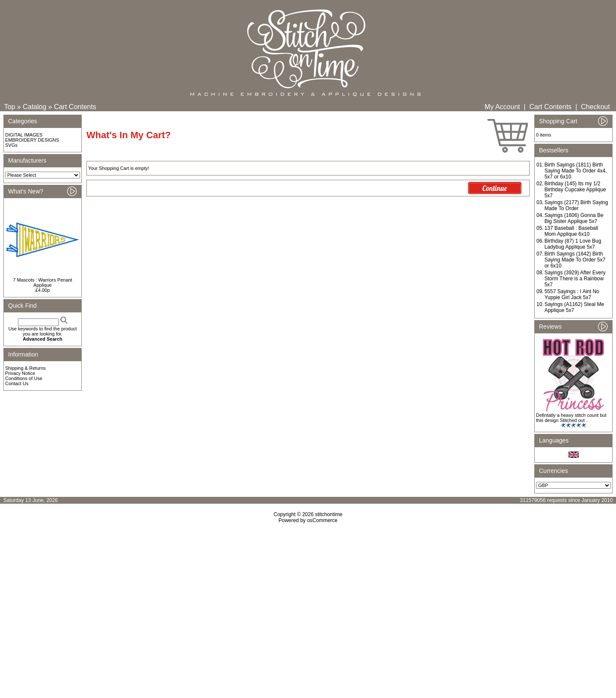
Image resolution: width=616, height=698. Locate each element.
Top (10, 107)
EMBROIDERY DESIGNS (32, 140)
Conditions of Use (24, 378)
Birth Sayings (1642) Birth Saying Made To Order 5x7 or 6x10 (575, 260)
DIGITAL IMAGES (24, 135)
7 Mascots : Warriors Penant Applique (42, 282)
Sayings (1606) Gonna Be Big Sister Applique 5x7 (574, 218)
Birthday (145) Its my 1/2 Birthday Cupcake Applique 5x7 (575, 190)
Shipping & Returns (25, 368)
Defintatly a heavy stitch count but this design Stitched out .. (571, 418)
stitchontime (329, 514)
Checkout (595, 107)
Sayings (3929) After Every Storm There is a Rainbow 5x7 (575, 279)
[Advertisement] (308, 597)
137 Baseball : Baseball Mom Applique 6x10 (571, 231)
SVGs (11, 145)
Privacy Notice (20, 373)
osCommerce (322, 520)
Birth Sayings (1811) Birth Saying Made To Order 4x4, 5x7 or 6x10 (576, 171)
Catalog (34, 107)
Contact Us (17, 383)
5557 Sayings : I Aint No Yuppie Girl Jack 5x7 (572, 294)
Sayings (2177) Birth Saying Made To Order (576, 205)
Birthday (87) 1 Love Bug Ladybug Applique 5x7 (573, 244)
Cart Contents (75, 107)
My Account (502, 107)
